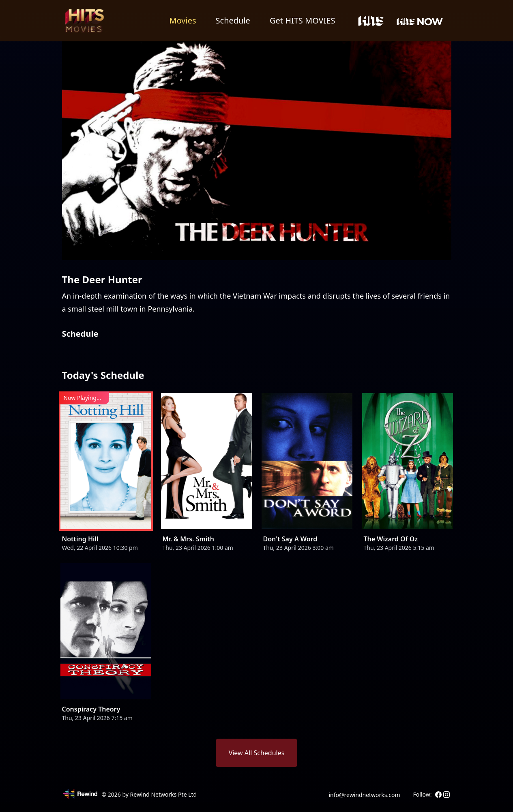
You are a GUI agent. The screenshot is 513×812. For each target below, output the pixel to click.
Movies (183, 20)
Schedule (233, 20)
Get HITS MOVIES (303, 20)
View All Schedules (257, 753)
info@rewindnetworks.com (364, 795)
